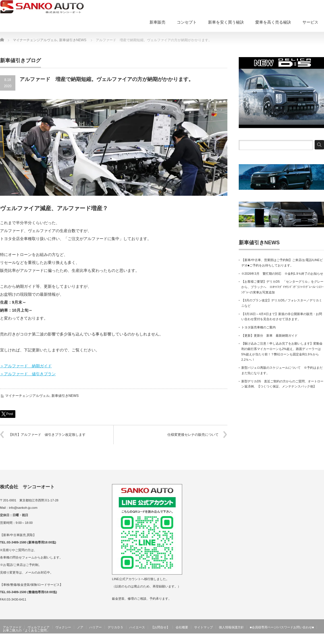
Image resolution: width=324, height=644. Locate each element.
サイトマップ (203, 627)
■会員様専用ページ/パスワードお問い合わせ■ (282, 627)
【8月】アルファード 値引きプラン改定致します (47, 435)
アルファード (12, 627)
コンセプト (187, 22)
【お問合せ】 (160, 627)
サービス (310, 22)
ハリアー (95, 627)
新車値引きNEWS (65, 396)
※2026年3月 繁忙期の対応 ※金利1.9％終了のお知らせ (282, 274)
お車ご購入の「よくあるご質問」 (26, 630)
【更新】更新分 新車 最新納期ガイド (269, 335)
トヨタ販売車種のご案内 (258, 327)
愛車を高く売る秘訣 (273, 22)
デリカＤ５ (116, 627)
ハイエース (137, 627)
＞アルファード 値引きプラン (28, 374)
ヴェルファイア (39, 627)
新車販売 (157, 22)
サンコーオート (312, 640)
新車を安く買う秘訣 (226, 22)
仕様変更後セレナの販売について (193, 435)
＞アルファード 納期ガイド (26, 366)
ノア (80, 627)
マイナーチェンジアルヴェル (27, 396)
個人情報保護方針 (231, 627)
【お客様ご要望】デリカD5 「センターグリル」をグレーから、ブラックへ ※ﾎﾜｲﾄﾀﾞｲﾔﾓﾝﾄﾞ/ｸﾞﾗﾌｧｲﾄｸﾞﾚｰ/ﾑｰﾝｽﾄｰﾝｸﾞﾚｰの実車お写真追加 (283, 287)
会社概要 (182, 627)
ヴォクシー (63, 627)
